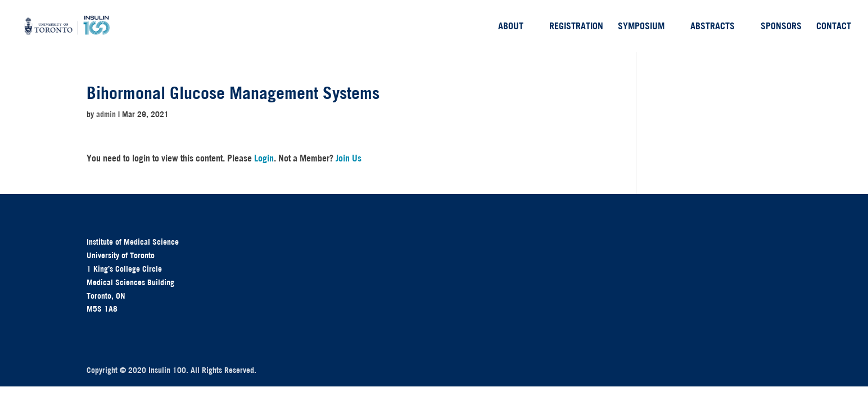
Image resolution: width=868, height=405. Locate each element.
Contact (834, 27)
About (511, 27)
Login (264, 158)
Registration (576, 27)
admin (106, 114)
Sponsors (781, 27)
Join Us (349, 158)
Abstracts (713, 27)
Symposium (641, 27)
